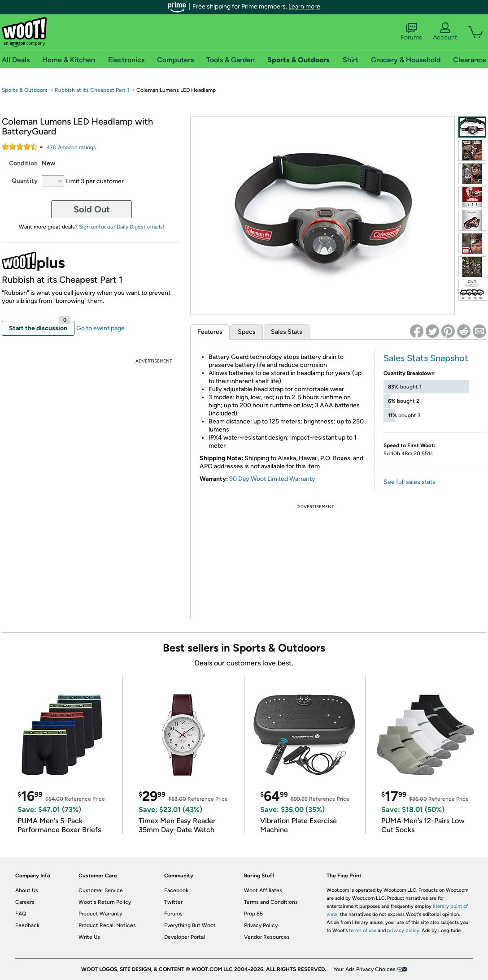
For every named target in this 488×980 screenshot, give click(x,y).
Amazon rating (71, 147)
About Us (27, 890)
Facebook (176, 890)
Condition (23, 163)
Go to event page (100, 328)
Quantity (25, 181)
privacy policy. (404, 930)
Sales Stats (287, 332)
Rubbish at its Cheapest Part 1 (92, 90)
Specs (247, 332)
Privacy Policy (261, 925)
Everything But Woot (190, 925)
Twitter (173, 902)
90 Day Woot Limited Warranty (272, 479)
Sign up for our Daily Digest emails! (122, 227)
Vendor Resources (267, 937)
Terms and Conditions (271, 902)
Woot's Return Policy (105, 902)
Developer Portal (185, 937)
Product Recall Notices (107, 925)
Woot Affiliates (263, 890)
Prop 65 (253, 914)
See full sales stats (410, 482)
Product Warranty (100, 914)
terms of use (363, 930)
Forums (411, 32)
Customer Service (101, 890)
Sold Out (92, 209)
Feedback (27, 925)
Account (445, 32)
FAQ (21, 914)
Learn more (304, 6)
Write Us (89, 937)
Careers (25, 902)
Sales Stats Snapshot (426, 358)
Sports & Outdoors (25, 90)
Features (210, 332)
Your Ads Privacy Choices (364, 969)
